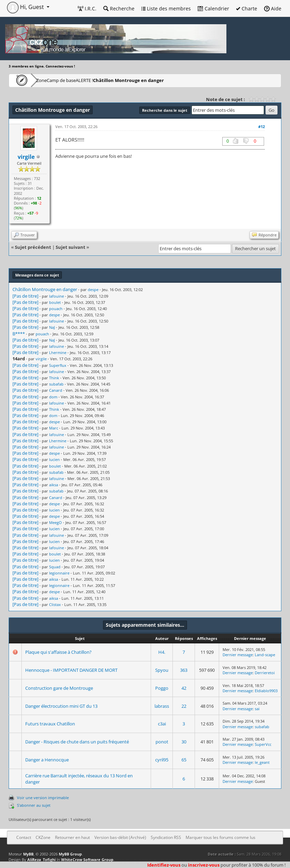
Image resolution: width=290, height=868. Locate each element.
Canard (56, 390)
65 (184, 760)
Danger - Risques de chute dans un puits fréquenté (77, 742)
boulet (55, 302)
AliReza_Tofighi (41, 860)
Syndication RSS (166, 837)
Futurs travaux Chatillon (50, 724)
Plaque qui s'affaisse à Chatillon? (58, 652)
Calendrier (213, 8)
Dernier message (238, 655)
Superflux (58, 365)
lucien (54, 459)
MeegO (55, 522)
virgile (41, 359)
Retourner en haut (72, 837)
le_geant (262, 762)
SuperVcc (263, 744)
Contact (24, 837)
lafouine (57, 296)
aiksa (54, 485)
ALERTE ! (120, 80)
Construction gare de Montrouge (59, 688)
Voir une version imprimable (43, 798)
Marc (54, 428)
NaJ (52, 327)
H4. (162, 652)
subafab (56, 384)
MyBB (28, 854)
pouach (56, 309)
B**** (19, 334)
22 (184, 706)
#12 (261, 126)
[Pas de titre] (25, 296)
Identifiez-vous (164, 865)
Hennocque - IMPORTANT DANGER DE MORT (71, 670)
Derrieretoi (265, 673)
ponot (162, 742)
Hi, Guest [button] (26, 7)
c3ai (162, 724)
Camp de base (84, 80)
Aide (273, 8)
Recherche (119, 8)
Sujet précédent (33, 247)
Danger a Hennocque (47, 760)
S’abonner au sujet (34, 805)
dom (53, 397)
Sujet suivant (71, 247)
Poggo (162, 688)
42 (184, 688)
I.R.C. (87, 8)
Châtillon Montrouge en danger (172, 80)
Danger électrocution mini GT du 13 (61, 706)
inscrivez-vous (204, 865)
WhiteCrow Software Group (87, 860)
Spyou (162, 670)
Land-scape (265, 655)
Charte (247, 8)
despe (93, 290)
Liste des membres (166, 8)
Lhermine (58, 352)
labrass (162, 706)
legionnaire (59, 573)
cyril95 (162, 760)
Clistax (55, 604)
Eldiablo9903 (266, 691)
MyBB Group (70, 854)
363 (184, 670)
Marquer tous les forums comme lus (221, 837)
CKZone (49, 80)
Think (54, 378)
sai (257, 709)
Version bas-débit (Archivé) (120, 837)
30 (184, 742)
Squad (55, 567)
